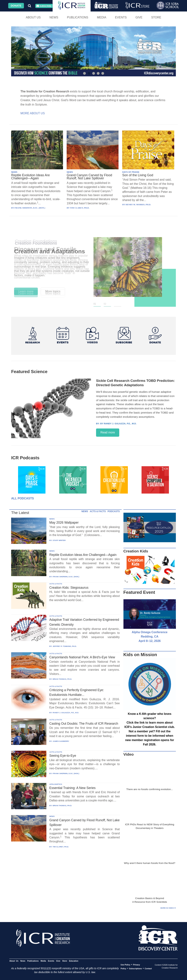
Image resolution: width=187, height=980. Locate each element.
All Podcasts (22, 498)
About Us (33, 17)
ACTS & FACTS (98, 511)
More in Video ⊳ (168, 908)
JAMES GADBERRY (61, 741)
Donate (16, 6)
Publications (78, 17)
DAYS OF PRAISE (131, 172)
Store (156, 17)
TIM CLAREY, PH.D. (61, 847)
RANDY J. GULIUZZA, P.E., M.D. (66, 713)
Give (139, 17)
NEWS (14, 172)
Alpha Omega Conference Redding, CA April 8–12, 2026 (150, 637)
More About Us (33, 113)
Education (74, 961)
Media (102, 17)
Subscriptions (136, 969)
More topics (53, 291)
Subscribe (44, 6)
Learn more (26, 291)
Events (121, 17)
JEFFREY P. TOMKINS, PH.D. (65, 646)
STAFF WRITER (59, 540)
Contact (148, 969)
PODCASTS (114, 511)
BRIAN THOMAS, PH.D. (62, 679)
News (54, 17)
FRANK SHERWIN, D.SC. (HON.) (66, 577)
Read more (108, 432)
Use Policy (125, 965)
